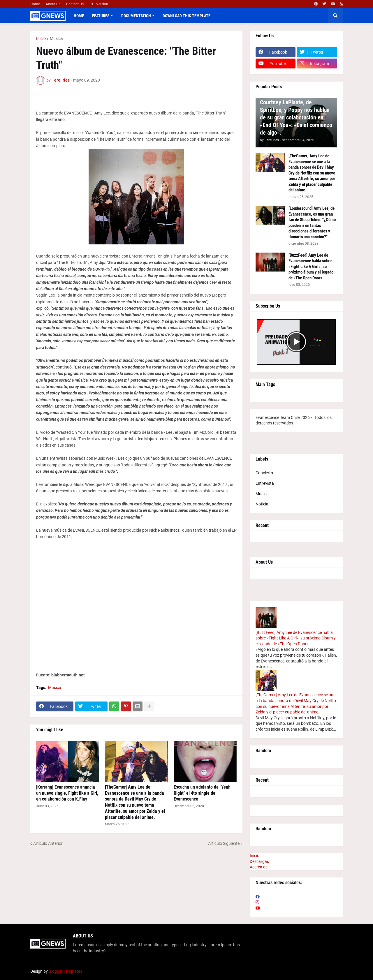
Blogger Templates (65, 971)
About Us (53, 4)
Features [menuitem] (101, 16)
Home (35, 4)
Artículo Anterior (48, 843)
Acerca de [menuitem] (259, 867)
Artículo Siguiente (224, 843)
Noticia (262, 504)
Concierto (264, 473)
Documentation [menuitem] (136, 16)
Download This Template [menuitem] (186, 16)
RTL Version (99, 4)
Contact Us (75, 4)
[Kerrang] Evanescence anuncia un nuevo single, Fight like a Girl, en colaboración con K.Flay (67, 793)
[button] (335, 16)
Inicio (41, 38)
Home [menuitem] (79, 16)
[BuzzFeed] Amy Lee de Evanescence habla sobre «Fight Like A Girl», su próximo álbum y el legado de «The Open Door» (311, 267)
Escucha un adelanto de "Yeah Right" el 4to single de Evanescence (202, 793)
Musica (56, 38)
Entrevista (265, 483)
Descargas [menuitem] (259, 861)
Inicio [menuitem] (255, 856)
